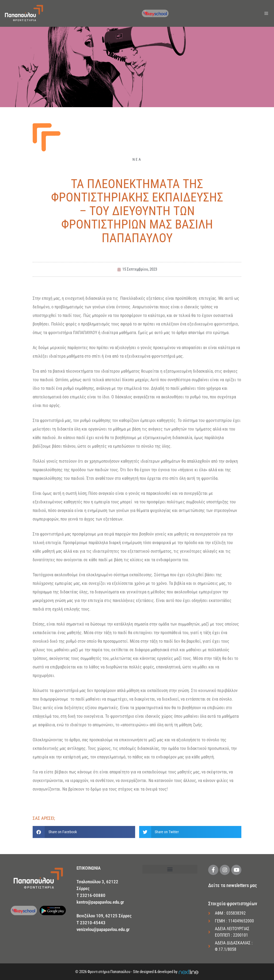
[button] (84, 832)
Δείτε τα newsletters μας (233, 885)
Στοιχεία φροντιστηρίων (233, 904)
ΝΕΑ (137, 159)
